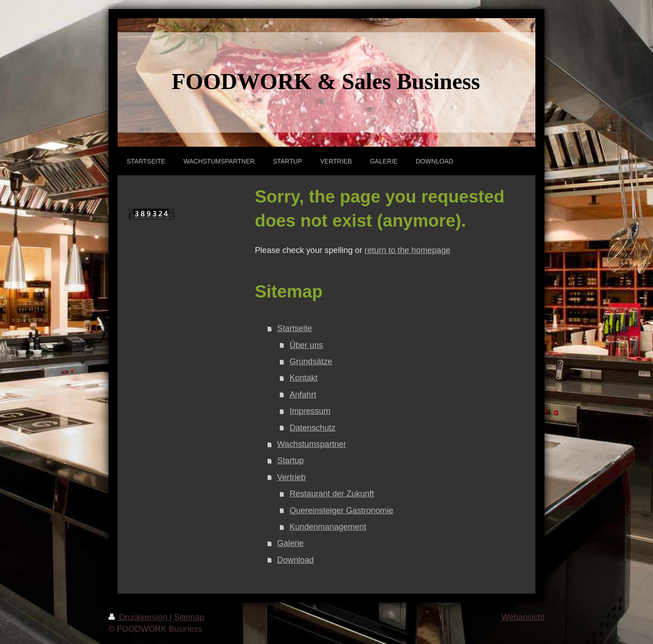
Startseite (294, 328)
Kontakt (304, 378)
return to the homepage (408, 250)
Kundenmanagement (328, 527)
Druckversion (139, 617)
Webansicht (523, 617)
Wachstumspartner (312, 444)
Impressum (310, 411)
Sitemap (189, 617)
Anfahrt (303, 395)
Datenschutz (313, 428)
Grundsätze (311, 362)
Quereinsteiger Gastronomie (341, 510)
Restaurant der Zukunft (332, 494)
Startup (290, 461)
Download (295, 560)
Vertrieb (291, 477)
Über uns (307, 345)
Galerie (290, 543)
